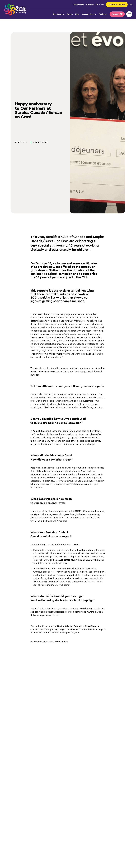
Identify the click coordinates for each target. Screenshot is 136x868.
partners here (60, 641)
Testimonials (78, 4)
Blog (77, 14)
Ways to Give (89, 14)
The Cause (59, 14)
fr (131, 4)
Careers (90, 4)
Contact (100, 4)
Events (70, 14)
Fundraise (103, 14)
